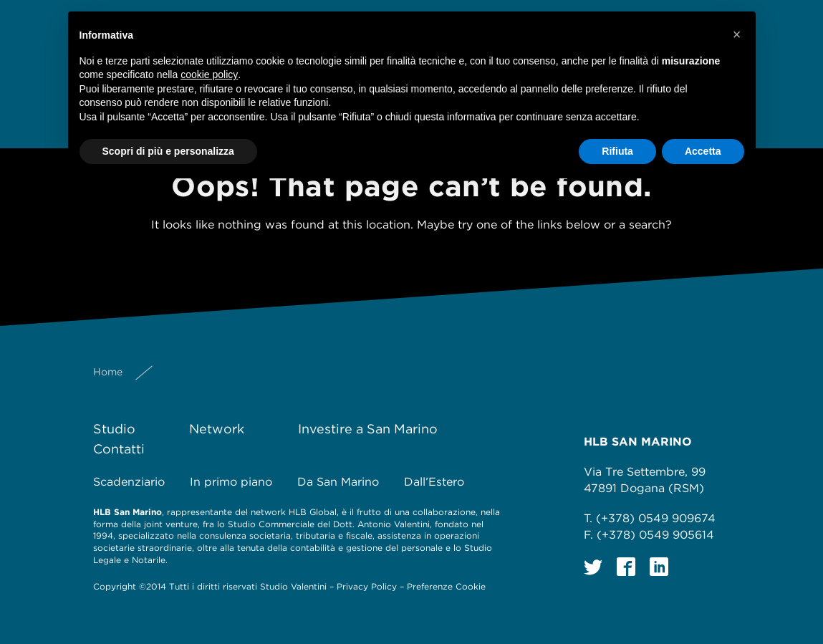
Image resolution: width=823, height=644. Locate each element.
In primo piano (231, 482)
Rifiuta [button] (617, 151)
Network (217, 429)
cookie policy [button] (209, 75)
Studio (114, 429)
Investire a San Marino (368, 429)
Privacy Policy (367, 586)
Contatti (119, 449)
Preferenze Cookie (446, 586)
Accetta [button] (703, 151)
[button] (737, 34)
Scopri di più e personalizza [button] (168, 151)
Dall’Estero (434, 482)
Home (108, 372)
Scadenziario (129, 482)
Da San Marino (338, 482)
